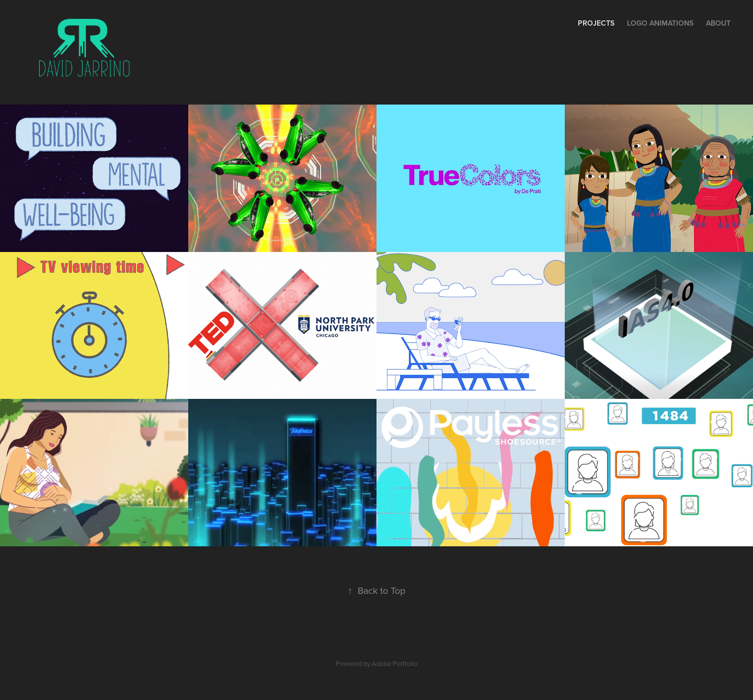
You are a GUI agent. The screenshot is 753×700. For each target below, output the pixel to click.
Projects (596, 23)
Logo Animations (660, 23)
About (718, 23)
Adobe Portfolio (395, 663)
